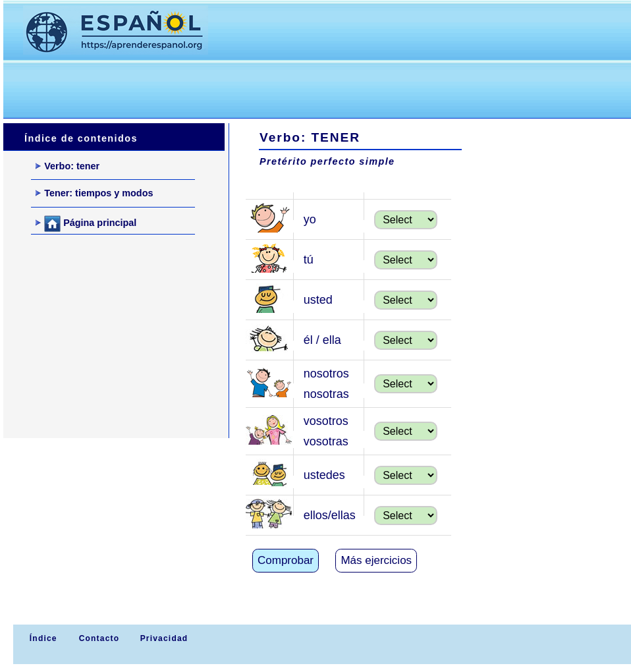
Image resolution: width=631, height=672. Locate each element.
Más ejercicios (376, 560)
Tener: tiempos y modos (94, 193)
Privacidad (164, 638)
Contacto (99, 638)
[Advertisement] (243, 86)
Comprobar (286, 560)
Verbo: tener (68, 166)
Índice (41, 638)
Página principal (86, 224)
